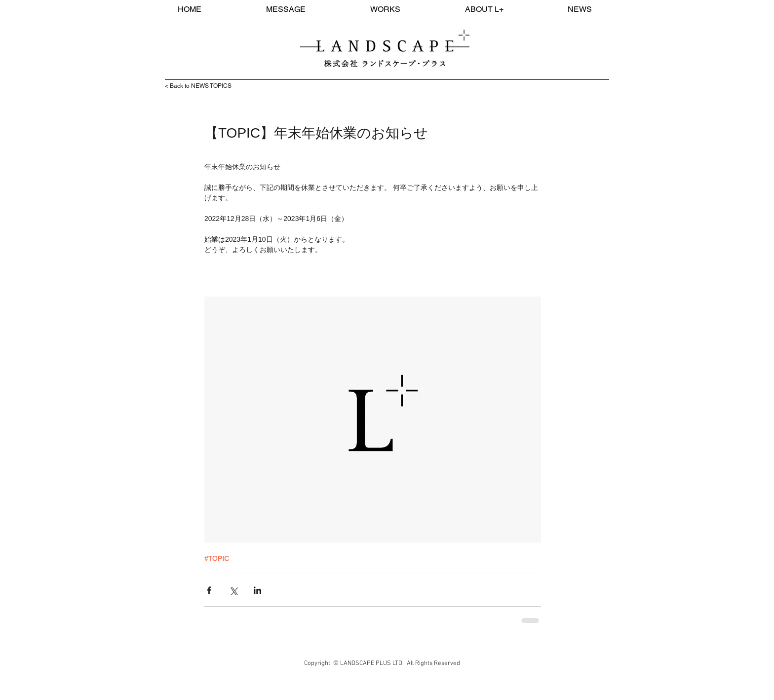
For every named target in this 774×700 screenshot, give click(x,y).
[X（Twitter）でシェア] (233, 590)
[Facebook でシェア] (209, 590)
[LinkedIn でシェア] (257, 590)
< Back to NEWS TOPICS (198, 86)
